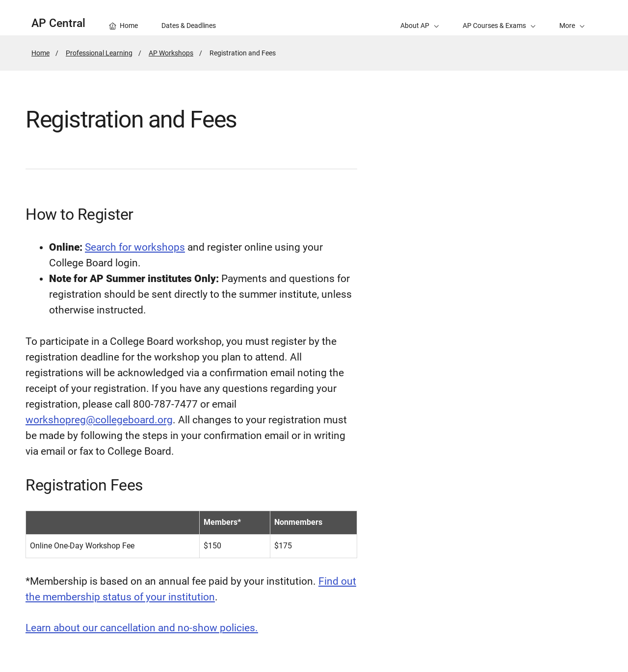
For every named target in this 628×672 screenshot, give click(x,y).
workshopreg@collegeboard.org (99, 420)
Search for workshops (135, 247)
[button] (572, 18)
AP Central (58, 23)
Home (40, 53)
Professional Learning (99, 53)
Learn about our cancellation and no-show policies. (142, 628)
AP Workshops (171, 53)
